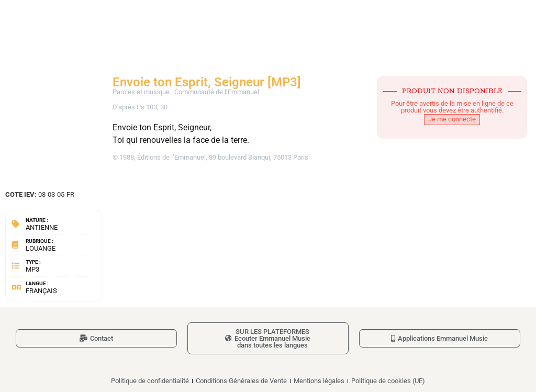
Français (41, 291)
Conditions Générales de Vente (241, 381)
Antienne (42, 227)
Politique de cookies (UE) (388, 381)
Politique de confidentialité (150, 381)
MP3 (32, 269)
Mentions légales (319, 381)
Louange (41, 248)
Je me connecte (452, 119)
